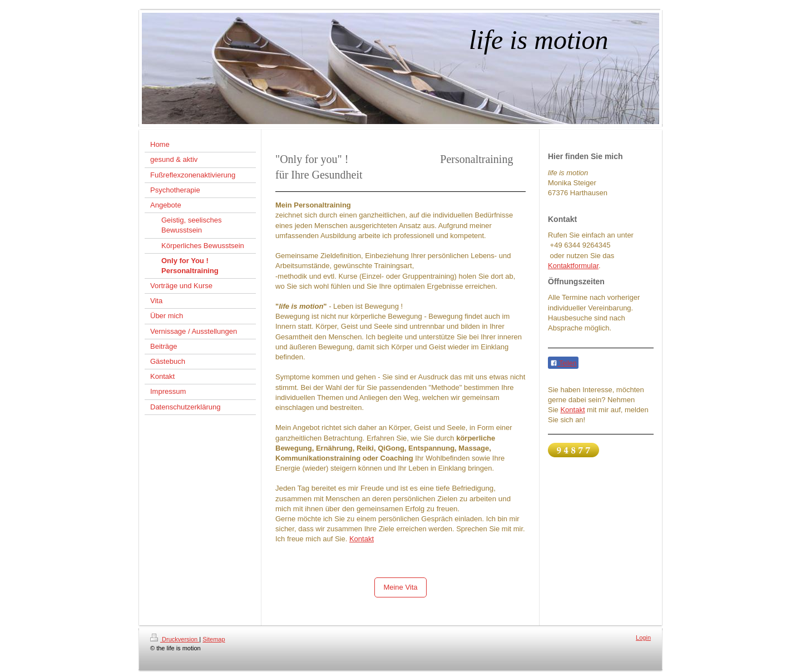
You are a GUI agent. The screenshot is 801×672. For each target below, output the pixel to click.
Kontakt (362, 539)
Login (643, 638)
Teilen (563, 363)
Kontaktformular (573, 266)
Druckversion (175, 639)
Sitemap (214, 639)
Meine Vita (400, 587)
